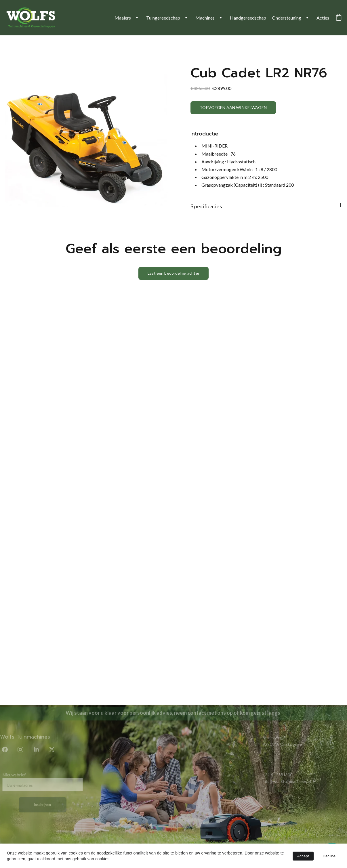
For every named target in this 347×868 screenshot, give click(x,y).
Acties (323, 18)
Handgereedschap (248, 18)
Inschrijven (42, 804)
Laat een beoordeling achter (173, 273)
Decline (329, 856)
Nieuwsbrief (16, 775)
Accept (303, 856)
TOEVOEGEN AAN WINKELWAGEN (233, 107)
